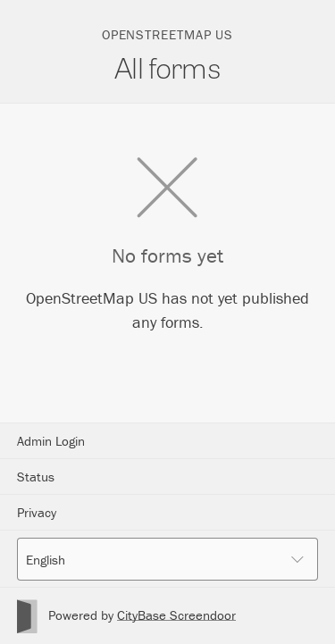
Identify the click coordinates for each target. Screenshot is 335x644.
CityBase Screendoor (176, 615)
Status (36, 477)
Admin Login (51, 441)
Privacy (37, 512)
